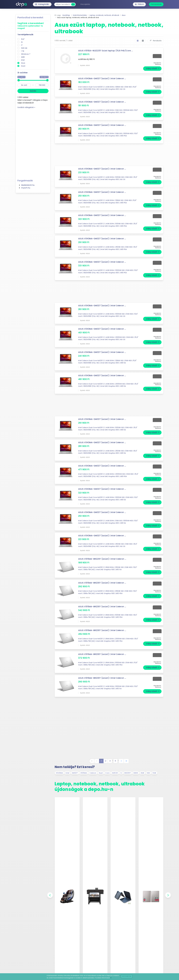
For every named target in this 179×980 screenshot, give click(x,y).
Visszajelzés (85, 4)
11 (115, 761)
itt (111, 978)
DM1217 (75, 773)
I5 (22, 42)
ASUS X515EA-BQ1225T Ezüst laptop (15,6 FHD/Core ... (105, 51)
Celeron (93, 773)
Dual (101, 773)
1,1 (121, 773)
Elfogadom (127, 976)
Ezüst (23, 66)
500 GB (24, 48)
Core (107, 773)
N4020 (115, 773)
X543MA (59, 773)
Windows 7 (26, 54)
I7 (22, 45)
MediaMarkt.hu (28, 185)
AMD (23, 57)
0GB (154, 773)
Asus (23, 63)
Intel (23, 60)
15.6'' (23, 39)
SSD (148, 773)
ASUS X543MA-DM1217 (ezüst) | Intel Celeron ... (102, 79)
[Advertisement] (33, 143)
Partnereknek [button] (156, 4)
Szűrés (33, 91)
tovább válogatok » (26, 107)
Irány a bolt (153, 69)
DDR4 (136, 773)
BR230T (128, 773)
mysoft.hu (26, 188)
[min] (24, 85)
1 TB (23, 51)
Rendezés (156, 41)
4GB (142, 773)
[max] (42, 85)
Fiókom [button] (139, 4)
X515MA (84, 773)
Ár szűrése (22, 73)
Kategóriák (37, 4)
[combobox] (63, 4)
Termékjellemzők (25, 35)
